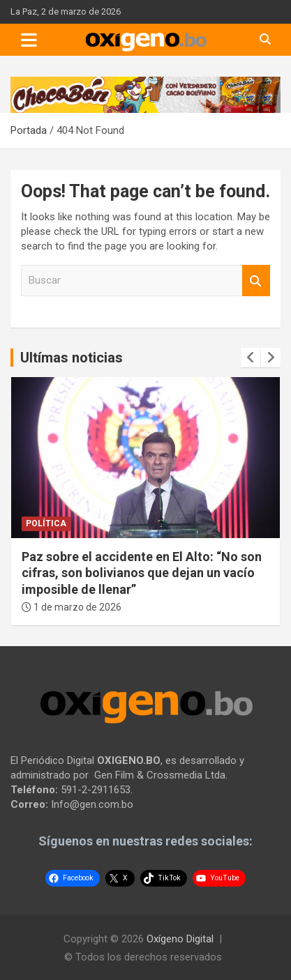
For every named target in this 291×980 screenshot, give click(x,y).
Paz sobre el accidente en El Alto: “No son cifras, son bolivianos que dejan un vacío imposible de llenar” (142, 573)
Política (46, 523)
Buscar (256, 281)
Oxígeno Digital (180, 939)
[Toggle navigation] (29, 40)
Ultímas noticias (72, 358)
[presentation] (251, 358)
